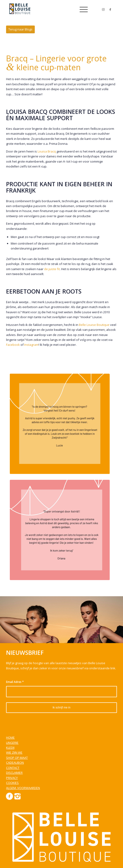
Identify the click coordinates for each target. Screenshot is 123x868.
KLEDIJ (10, 748)
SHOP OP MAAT (17, 758)
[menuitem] (81, 9)
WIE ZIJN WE (14, 753)
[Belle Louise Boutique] (51, 9)
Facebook (13, 345)
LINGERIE (12, 743)
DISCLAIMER (14, 773)
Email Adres (15, 682)
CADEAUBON (15, 763)
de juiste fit (52, 269)
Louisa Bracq (47, 151)
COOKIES (12, 783)
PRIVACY (12, 778)
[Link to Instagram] (103, 9)
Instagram (31, 345)
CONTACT (13, 768)
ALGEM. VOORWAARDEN (23, 788)
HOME (10, 738)
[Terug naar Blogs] (20, 29)
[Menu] (81, 9)
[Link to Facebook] (110, 9)
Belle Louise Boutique (94, 325)
